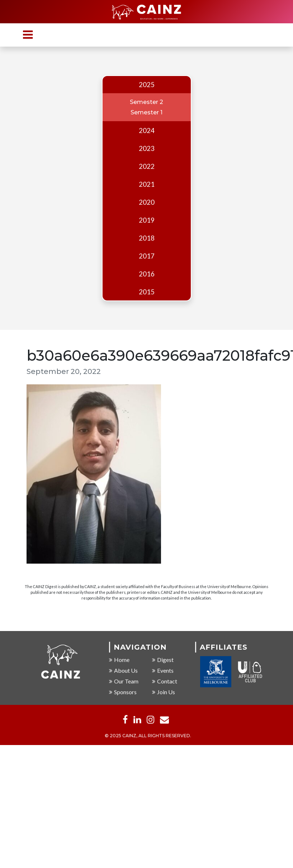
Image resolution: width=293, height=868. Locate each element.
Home (119, 660)
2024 (147, 131)
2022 (147, 166)
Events (163, 671)
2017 (147, 256)
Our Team (124, 682)
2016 (147, 274)
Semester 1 (146, 112)
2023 (147, 148)
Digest (163, 660)
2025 (147, 85)
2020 (147, 202)
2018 (147, 238)
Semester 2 (146, 102)
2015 (147, 292)
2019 (147, 220)
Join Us (164, 692)
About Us (123, 671)
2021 (147, 184)
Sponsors (123, 692)
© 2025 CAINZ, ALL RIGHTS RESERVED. (148, 736)
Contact (165, 682)
